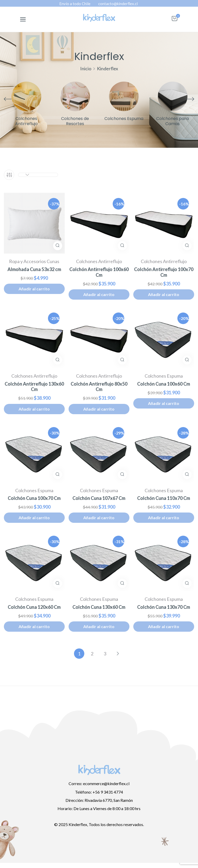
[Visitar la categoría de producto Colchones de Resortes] (75, 96)
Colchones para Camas (172, 121)
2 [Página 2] (92, 654)
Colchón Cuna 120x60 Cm (34, 607)
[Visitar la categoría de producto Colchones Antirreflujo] (26, 96)
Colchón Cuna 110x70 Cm (164, 498)
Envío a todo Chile (75, 4)
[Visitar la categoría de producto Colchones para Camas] (173, 96)
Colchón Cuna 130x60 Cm (99, 607)
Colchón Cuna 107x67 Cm (99, 498)
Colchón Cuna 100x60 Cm (164, 384)
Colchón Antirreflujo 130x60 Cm (34, 387)
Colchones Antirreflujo (26, 121)
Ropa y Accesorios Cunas (34, 261)
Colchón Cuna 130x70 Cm (164, 607)
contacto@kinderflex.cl (118, 4)
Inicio (86, 68)
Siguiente (118, 654)
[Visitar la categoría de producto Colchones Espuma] (124, 96)
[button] (175, 21)
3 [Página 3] (105, 654)
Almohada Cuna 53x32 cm (34, 269)
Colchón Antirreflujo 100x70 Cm (164, 272)
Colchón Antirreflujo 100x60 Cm (99, 272)
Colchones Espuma (124, 119)
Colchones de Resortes (75, 121)
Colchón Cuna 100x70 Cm (34, 498)
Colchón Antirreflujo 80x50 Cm (99, 387)
